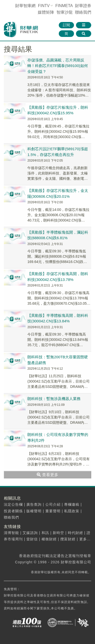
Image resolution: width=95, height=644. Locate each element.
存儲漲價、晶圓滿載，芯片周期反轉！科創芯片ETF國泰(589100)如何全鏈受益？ (58, 66)
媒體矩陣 (46, 12)
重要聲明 (53, 511)
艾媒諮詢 (30, 533)
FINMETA (64, 6)
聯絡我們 (83, 12)
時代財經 (75, 533)
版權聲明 (34, 511)
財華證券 (83, 6)
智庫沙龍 (65, 12)
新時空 (58, 533)
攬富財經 (68, 539)
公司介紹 (53, 504)
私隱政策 (72, 511)
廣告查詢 (34, 504)
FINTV (44, 6)
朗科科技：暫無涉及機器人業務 (54, 399)
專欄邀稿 (72, 504)
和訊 (45, 533)
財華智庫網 (25, 6)
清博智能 (11, 533)
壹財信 (32, 539)
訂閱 (66, 25)
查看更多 (47, 475)
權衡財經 (49, 539)
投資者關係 (13, 511)
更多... (85, 539)
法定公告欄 (13, 504)
